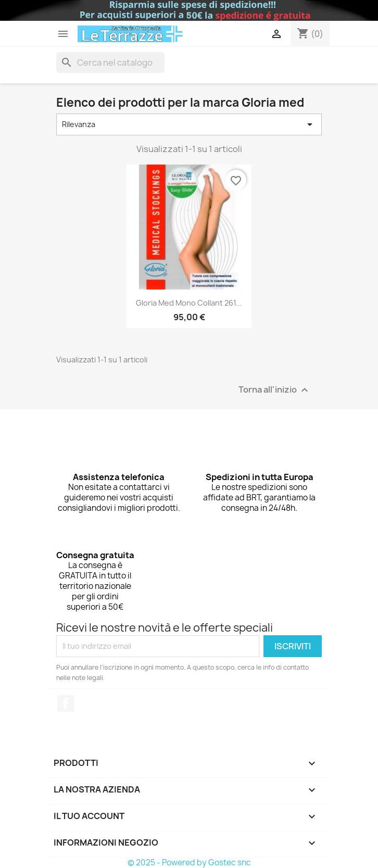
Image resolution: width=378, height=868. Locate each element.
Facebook (66, 703)
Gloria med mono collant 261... (189, 303)
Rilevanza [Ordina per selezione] (189, 124)
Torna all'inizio (275, 390)
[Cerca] (110, 62)
